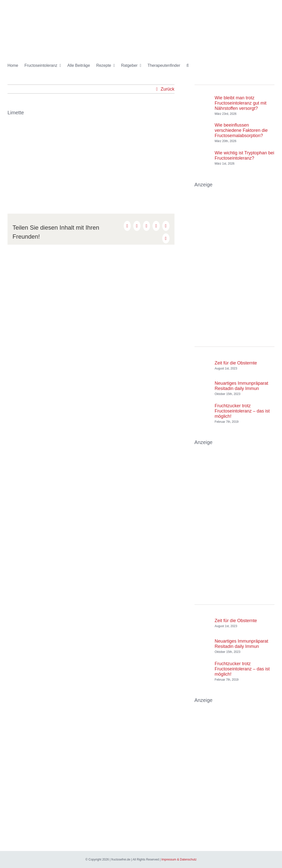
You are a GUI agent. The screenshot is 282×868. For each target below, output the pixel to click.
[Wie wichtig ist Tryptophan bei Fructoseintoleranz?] (203, 153)
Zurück (168, 89)
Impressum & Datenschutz (179, 859)
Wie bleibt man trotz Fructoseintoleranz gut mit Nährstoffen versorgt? (241, 103)
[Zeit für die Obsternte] (203, 360)
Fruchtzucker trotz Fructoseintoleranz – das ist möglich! (242, 411)
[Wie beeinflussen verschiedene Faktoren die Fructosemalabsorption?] (203, 128)
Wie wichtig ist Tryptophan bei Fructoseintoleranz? (244, 155)
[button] (188, 66)
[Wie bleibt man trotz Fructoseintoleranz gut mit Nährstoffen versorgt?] (203, 101)
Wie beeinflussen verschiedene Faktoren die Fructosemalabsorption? (241, 130)
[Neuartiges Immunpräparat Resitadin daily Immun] (203, 383)
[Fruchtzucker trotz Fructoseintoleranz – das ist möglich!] (203, 412)
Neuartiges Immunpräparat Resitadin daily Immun (241, 386)
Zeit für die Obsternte (236, 363)
